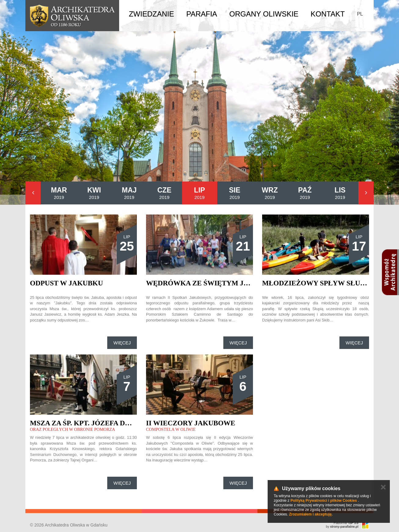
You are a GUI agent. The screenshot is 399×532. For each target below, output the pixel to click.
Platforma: (346, 523)
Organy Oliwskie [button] (264, 14)
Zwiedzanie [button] (152, 14)
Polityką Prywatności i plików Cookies (324, 501)
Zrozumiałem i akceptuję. (311, 514)
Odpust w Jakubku (66, 283)
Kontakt (328, 14)
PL (360, 14)
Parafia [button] (202, 14)
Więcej (122, 343)
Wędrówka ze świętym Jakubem (210, 283)
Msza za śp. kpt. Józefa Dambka (91, 423)
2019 (59, 193)
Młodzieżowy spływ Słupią (317, 283)
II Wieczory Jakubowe (191, 423)
